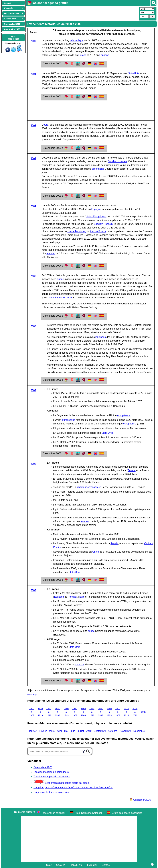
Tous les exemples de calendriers (52, 777)
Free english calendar (53, 813)
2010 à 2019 (126, 712)
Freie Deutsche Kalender (88, 813)
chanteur (79, 665)
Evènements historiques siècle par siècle (67, 783)
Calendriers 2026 (43, 767)
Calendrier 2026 (140, 800)
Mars (52, 731)
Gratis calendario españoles (127, 813)
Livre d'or (92, 865)
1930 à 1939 (57, 712)
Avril (59, 731)
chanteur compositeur (89, 487)
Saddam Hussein (117, 161)
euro (46, 125)
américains (98, 169)
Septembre (100, 731)
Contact (106, 865)
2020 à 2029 (135, 712)
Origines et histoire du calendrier (51, 792)
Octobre (113, 731)
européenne (124, 415)
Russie (114, 543)
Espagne (104, 55)
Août (89, 731)
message (32, 694)
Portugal (72, 597)
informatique (77, 40)
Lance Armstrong (77, 231)
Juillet (81, 731)
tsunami (51, 254)
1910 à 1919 (40, 712)
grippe (60, 279)
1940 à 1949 (66, 712)
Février (43, 731)
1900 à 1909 (32, 712)
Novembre (125, 731)
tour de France (98, 231)
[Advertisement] (82, 13)
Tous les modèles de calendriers (51, 772)
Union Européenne (96, 217)
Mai (66, 731)
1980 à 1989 (101, 712)
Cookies (61, 865)
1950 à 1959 (75, 712)
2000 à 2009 (118, 712)
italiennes (101, 337)
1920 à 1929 (49, 712)
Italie (82, 597)
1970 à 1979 (92, 712)
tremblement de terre (60, 298)
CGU (49, 865)
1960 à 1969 (83, 712)
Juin (73, 731)
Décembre (139, 731)
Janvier (33, 731)
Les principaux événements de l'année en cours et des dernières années (73, 788)
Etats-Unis (133, 73)
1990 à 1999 (109, 712)
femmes (85, 521)
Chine (96, 552)
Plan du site (76, 865)
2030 (144, 712)
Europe (82, 55)
